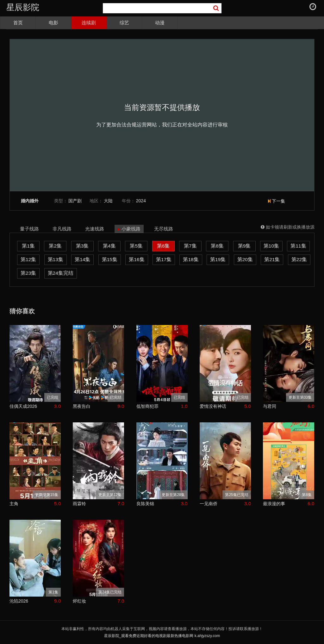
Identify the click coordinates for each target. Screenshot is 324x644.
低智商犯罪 (147, 406)
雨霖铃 (79, 504)
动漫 (160, 23)
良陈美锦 (145, 504)
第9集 (244, 246)
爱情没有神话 (213, 406)
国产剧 (75, 201)
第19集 (218, 259)
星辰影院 (23, 7)
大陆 (108, 201)
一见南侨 (209, 504)
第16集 (137, 259)
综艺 (124, 23)
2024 (141, 201)
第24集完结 (61, 273)
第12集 (28, 259)
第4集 (109, 246)
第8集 (217, 246)
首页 (18, 23)
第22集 (299, 259)
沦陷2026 (19, 601)
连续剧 (89, 23)
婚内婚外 (30, 201)
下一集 (277, 201)
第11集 (298, 246)
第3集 (82, 246)
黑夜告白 (82, 406)
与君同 (270, 406)
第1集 (28, 246)
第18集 (191, 259)
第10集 (271, 246)
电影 (53, 23)
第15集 (110, 259)
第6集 (163, 246)
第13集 (56, 259)
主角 (14, 504)
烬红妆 (79, 601)
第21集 (272, 259)
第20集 (245, 259)
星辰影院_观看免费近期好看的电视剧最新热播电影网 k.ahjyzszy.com (162, 636)
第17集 (164, 259)
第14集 (82, 259)
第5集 (136, 246)
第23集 (28, 273)
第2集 (55, 246)
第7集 (190, 246)
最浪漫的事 (274, 504)
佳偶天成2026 (23, 406)
